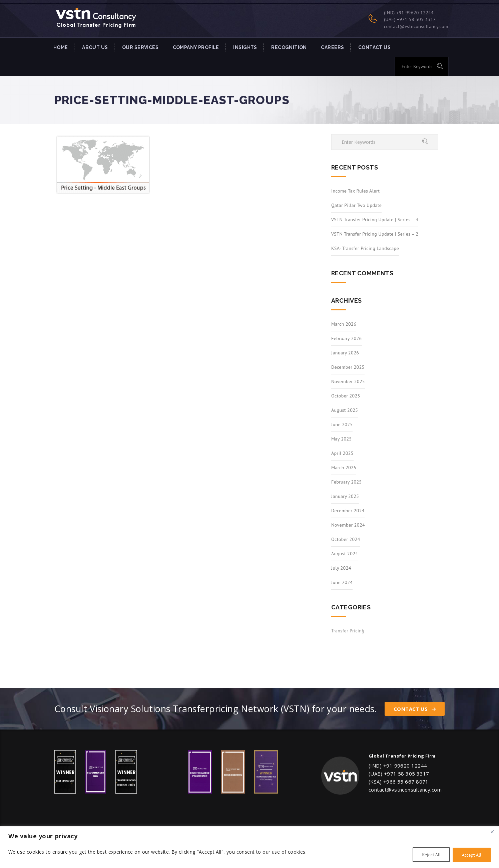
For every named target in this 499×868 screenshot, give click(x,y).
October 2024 (346, 539)
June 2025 (342, 424)
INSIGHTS (245, 47)
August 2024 (345, 554)
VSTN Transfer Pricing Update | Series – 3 (375, 220)
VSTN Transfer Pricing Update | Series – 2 (375, 234)
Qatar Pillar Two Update (356, 205)
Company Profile (196, 47)
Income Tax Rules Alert (355, 191)
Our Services (140, 47)
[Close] (492, 832)
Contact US (374, 47)
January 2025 (345, 496)
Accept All (471, 855)
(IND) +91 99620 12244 (409, 13)
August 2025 (345, 410)
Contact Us (415, 709)
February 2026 (347, 338)
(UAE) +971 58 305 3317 (410, 19)
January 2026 (345, 353)
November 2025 (348, 381)
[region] (249, 847)
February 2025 (347, 482)
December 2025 (348, 367)
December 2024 (348, 511)
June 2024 (342, 582)
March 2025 (344, 468)
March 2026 (344, 324)
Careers (332, 47)
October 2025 (346, 396)
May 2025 (342, 439)
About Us (95, 47)
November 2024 (348, 525)
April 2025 (342, 453)
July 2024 (341, 568)
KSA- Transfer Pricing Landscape (365, 248)
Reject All (430, 855)
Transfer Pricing (348, 631)
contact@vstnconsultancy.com (416, 26)
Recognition (289, 47)
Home (61, 47)
